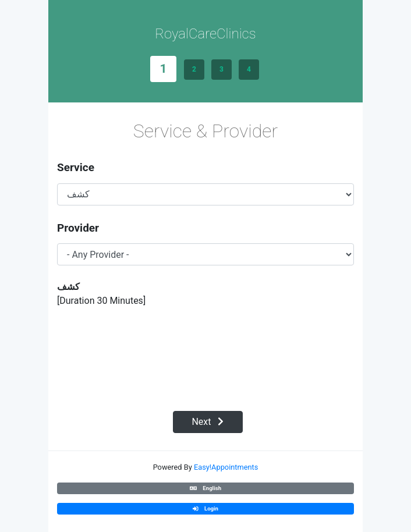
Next (208, 422)
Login (205, 508)
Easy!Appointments (226, 467)
